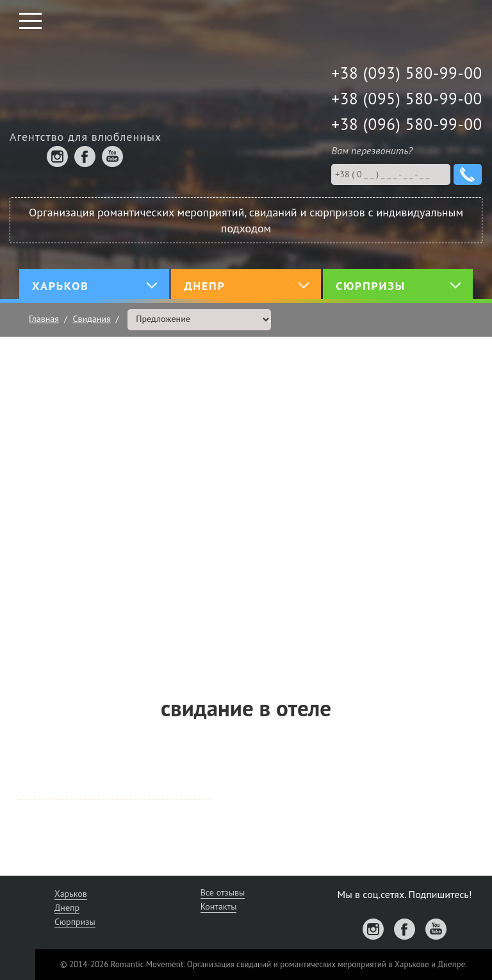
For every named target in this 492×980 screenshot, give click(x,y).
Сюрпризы (75, 922)
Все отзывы (223, 892)
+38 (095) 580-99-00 (407, 99)
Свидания (92, 319)
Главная (44, 319)
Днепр (67, 908)
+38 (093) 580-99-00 (407, 73)
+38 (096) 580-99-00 (407, 124)
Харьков (71, 894)
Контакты (219, 906)
